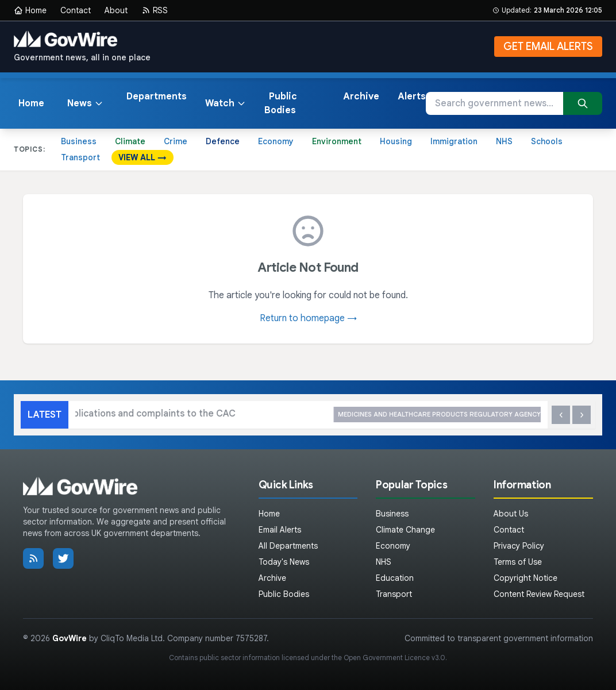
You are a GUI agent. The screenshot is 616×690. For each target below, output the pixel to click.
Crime (176, 141)
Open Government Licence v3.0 (394, 658)
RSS (155, 10)
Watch (226, 103)
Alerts (412, 97)
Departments (157, 97)
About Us (511, 514)
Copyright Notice (525, 578)
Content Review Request (539, 594)
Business (79, 141)
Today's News (284, 562)
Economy (276, 141)
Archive (361, 97)
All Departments (288, 546)
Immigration (454, 141)
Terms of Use (518, 562)
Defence (223, 141)
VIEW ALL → (143, 157)
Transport (80, 157)
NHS (504, 141)
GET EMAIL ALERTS (548, 47)
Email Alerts (280, 530)
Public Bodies (281, 103)
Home (30, 10)
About (116, 10)
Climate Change (405, 530)
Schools (547, 141)
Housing (396, 141)
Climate (130, 141)
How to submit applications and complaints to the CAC (259, 415)
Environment (337, 141)
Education (395, 578)
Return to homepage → (308, 318)
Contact (76, 10)
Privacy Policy (519, 546)
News (85, 103)
